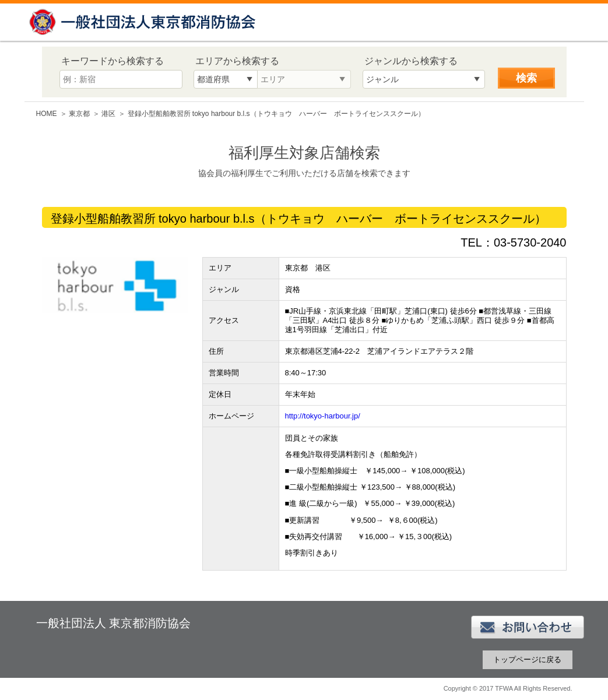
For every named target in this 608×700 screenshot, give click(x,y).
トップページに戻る (527, 659)
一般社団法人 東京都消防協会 (144, 22)
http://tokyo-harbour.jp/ (323, 416)
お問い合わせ (528, 627)
